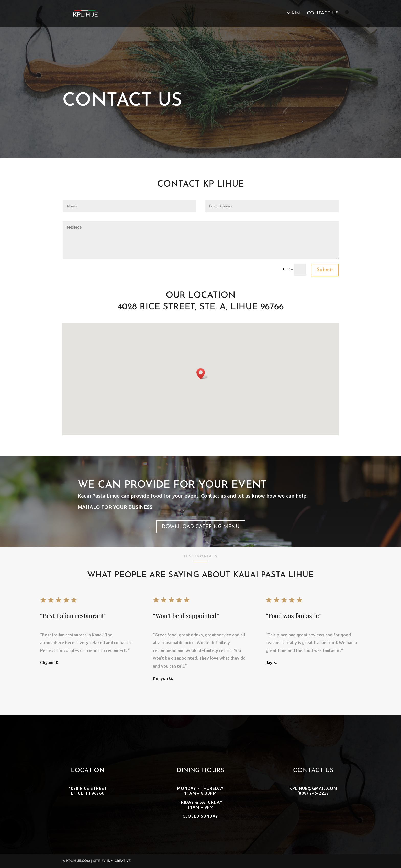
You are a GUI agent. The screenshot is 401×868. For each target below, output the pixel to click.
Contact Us (323, 14)
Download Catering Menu (201, 527)
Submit (325, 270)
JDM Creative (119, 861)
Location (88, 771)
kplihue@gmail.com (313, 788)
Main (293, 14)
